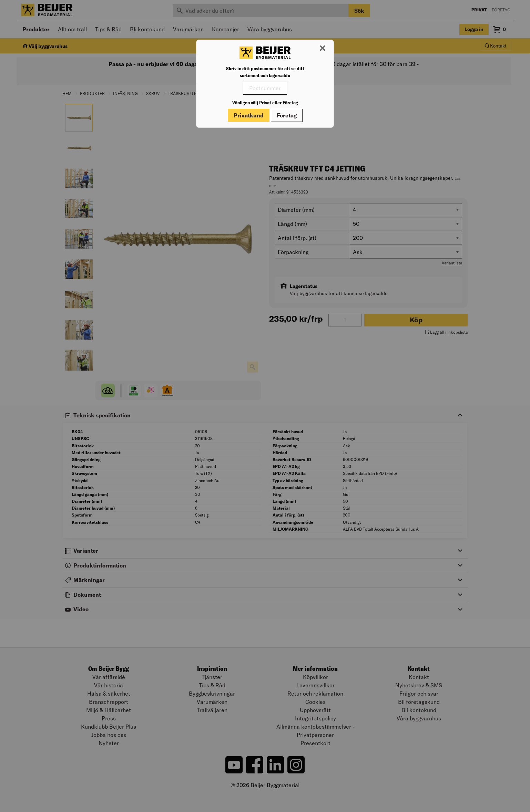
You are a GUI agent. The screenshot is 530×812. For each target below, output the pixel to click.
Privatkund (249, 115)
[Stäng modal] (323, 49)
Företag (287, 115)
